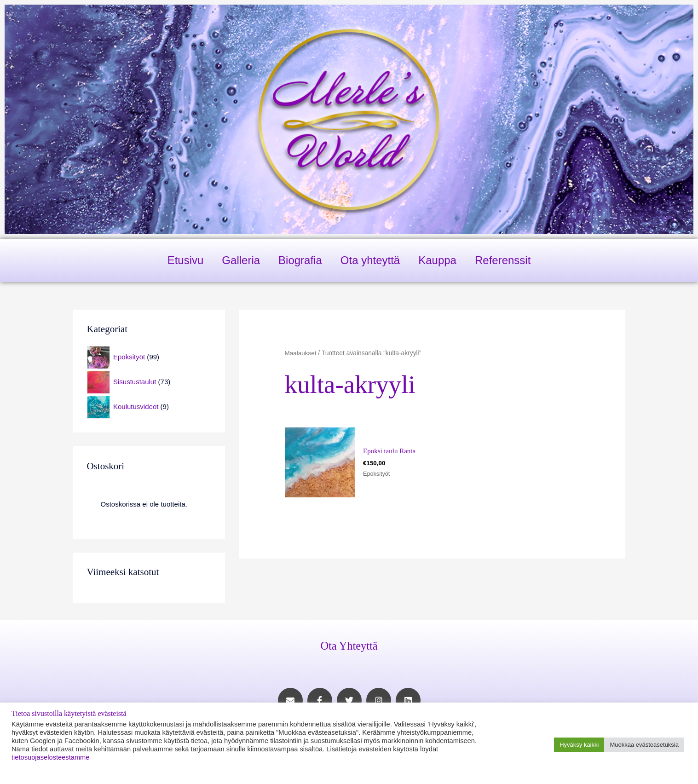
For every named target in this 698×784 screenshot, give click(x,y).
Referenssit (503, 260)
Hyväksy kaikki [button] (579, 745)
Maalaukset (301, 353)
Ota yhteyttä (370, 260)
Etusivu (186, 260)
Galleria (241, 260)
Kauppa (437, 260)
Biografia (300, 260)
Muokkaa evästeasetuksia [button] (644, 745)
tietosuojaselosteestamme (50, 757)
